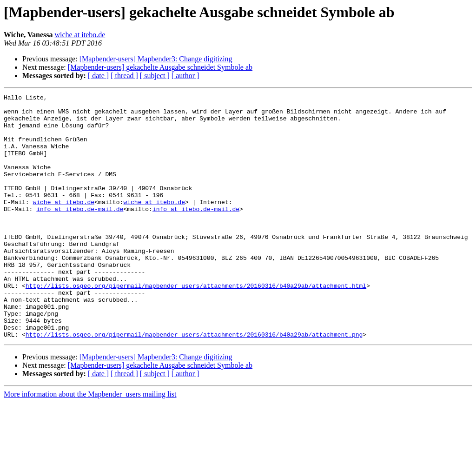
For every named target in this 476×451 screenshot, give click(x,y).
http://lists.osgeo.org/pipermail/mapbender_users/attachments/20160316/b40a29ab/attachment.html (196, 325)
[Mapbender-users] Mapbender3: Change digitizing (156, 59)
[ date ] (98, 76)
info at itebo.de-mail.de (80, 232)
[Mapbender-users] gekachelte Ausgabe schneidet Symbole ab (160, 67)
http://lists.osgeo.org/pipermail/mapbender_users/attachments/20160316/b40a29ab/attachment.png (194, 383)
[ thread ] (124, 76)
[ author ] (185, 76)
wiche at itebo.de (80, 35)
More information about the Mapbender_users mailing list (90, 443)
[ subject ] (155, 76)
